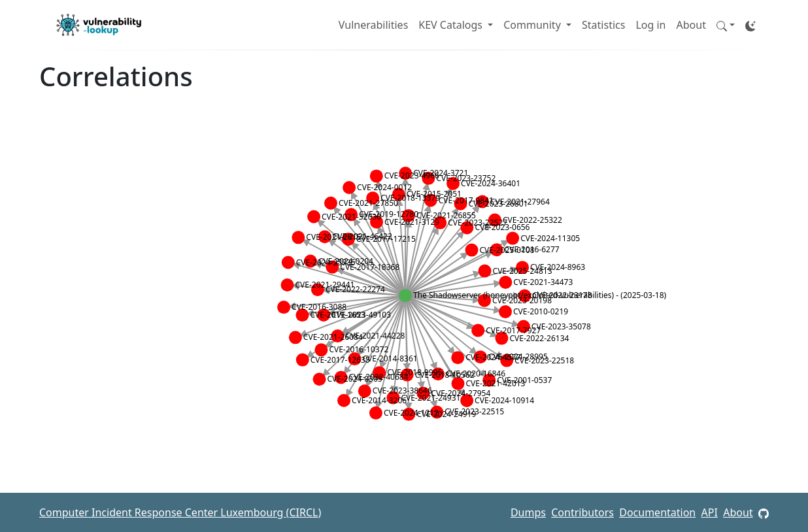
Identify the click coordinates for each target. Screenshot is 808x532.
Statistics (603, 25)
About (691, 25)
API (710, 512)
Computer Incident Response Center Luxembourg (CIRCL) (180, 512)
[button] (726, 25)
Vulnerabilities (373, 25)
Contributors (582, 512)
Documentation (657, 512)
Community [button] (533, 25)
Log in (650, 25)
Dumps (528, 512)
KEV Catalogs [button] (452, 25)
